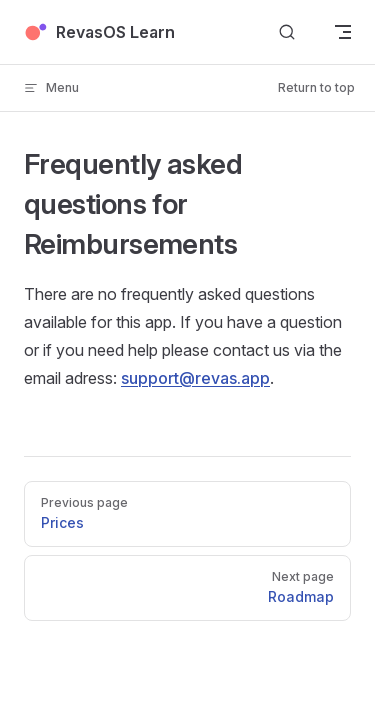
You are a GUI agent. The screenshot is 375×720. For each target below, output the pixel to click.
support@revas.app (195, 378)
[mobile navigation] (343, 32)
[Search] (287, 32)
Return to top (316, 87)
